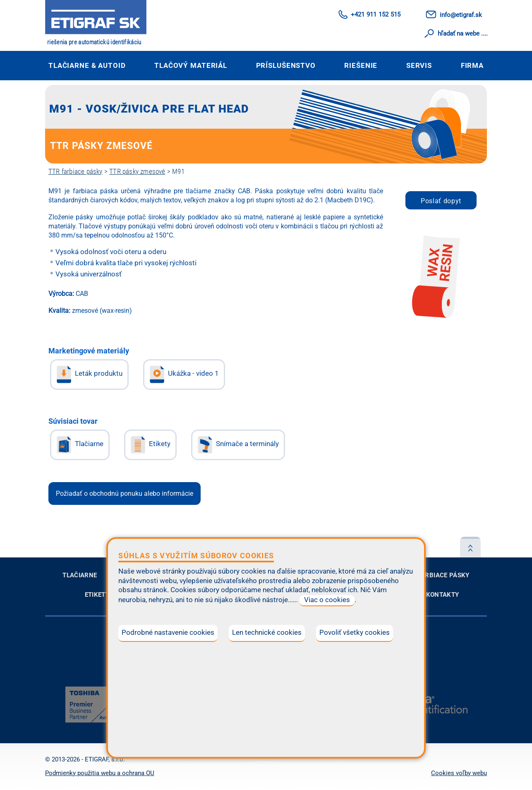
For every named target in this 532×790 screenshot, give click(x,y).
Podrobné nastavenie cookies (168, 633)
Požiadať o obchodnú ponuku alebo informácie (125, 493)
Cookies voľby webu (459, 773)
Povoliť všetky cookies (355, 633)
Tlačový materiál (191, 65)
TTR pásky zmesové (137, 171)
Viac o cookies (327, 600)
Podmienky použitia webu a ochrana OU (100, 773)
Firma (472, 65)
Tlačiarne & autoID (87, 65)
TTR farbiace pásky (75, 171)
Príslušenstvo (286, 65)
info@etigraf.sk (461, 15)
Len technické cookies (267, 633)
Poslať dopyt (441, 201)
